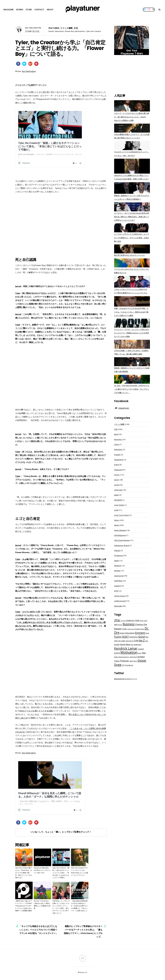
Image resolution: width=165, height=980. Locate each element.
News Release (120, 530)
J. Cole (135, 641)
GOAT (117, 480)
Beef (116, 434)
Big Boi (120, 625)
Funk (147, 633)
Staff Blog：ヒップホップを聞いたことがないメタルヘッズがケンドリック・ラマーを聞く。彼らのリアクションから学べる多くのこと (61, 907)
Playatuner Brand (122, 545)
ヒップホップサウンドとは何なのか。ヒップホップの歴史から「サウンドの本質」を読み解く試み (132, 238)
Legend (141, 649)
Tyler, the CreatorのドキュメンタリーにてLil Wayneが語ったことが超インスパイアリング (79, 871)
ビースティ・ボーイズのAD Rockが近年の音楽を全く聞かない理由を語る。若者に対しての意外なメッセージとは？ (132, 217)
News (117, 525)
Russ (135, 661)
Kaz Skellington (33, 28)
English (117, 455)
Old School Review (122, 540)
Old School (133, 657)
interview (128, 641)
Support (118, 586)
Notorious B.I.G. (124, 657)
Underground (120, 601)
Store (29, 10)
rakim (131, 661)
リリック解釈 (66, 28)
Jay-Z (142, 640)
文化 (76, 28)
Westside (118, 606)
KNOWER (118, 500)
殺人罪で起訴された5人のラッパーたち (129, 255)
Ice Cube (122, 641)
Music (117, 520)
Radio (116, 561)
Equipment (119, 460)
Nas (144, 653)
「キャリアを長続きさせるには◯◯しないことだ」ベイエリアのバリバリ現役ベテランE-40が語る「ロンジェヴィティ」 (39, 930)
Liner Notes (119, 505)
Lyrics (117, 653)
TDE (123, 665)
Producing (118, 555)
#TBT (116, 591)
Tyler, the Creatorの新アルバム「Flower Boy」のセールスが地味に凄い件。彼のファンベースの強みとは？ (24, 873)
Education (59, 31)
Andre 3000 (144, 621)
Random (118, 566)
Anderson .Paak (133, 620)
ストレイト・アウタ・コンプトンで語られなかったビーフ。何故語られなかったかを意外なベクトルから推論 (132, 333)
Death (51, 31)
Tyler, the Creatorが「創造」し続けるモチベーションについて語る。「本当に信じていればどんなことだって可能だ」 (61, 873)
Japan (116, 495)
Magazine (9, 10)
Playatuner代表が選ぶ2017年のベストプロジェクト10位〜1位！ (42, 870)
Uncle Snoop (119, 596)
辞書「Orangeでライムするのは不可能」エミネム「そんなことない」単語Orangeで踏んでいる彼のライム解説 (131, 312)
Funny (117, 475)
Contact (39, 10)
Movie (140, 653)
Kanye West (125, 644)
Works (20, 10)
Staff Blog (118, 581)
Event (117, 465)
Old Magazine (120, 535)
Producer (124, 661)
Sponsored (119, 576)
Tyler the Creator (93, 31)
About (50, 10)
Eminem (140, 633)
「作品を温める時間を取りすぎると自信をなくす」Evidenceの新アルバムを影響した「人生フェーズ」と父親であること (79, 906)
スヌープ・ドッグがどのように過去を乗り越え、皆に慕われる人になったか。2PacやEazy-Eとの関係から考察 (132, 117)
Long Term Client (121, 515)
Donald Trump (139, 629)
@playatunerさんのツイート (126, 679)
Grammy (134, 637)
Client (117, 444)
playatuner (124, 408)
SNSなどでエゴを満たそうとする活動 (36, 711)
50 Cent (123, 621)
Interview (118, 490)
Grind (117, 485)
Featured (54, 28)
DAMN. (125, 629)
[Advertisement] (132, 75)
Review (117, 571)
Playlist (117, 550)
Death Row (131, 629)
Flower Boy (70, 31)
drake (122, 633)
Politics (117, 661)
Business (118, 439)
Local (116, 510)
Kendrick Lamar (126, 648)
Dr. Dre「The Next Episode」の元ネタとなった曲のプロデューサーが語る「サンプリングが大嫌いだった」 (132, 389)
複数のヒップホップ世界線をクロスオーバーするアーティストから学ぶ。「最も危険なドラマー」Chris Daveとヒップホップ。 (83, 932)
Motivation (80, 31)
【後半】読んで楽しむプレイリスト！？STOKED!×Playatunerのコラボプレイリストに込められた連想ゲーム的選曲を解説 (24, 906)
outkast (141, 657)
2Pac (117, 620)
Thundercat (129, 665)
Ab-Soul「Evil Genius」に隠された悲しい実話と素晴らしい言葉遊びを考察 (42, 904)
